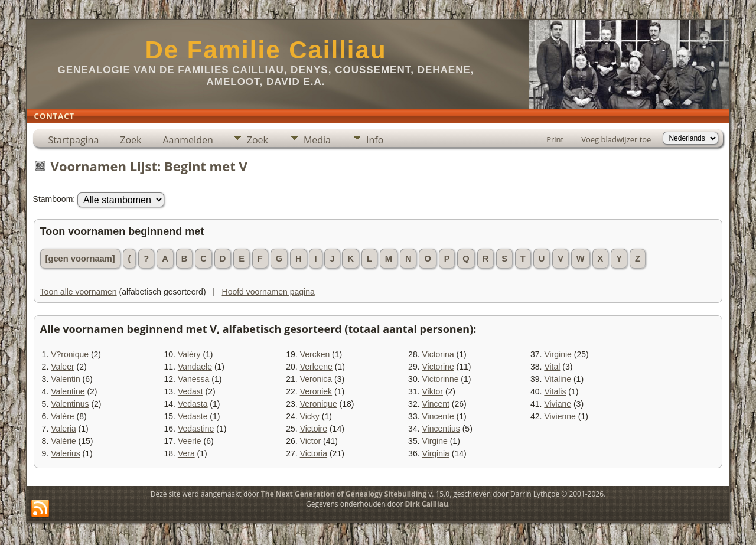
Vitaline (558, 379)
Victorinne (440, 379)
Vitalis (555, 391)
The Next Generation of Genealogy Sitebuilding (344, 494)
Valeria (63, 429)
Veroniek (316, 391)
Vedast (190, 391)
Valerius (66, 453)
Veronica (316, 379)
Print (555, 139)
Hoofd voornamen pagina (268, 292)
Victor (311, 441)
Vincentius (441, 429)
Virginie (558, 354)
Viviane (558, 404)
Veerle (190, 441)
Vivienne (560, 416)
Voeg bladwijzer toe (616, 139)
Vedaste (193, 416)
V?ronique (70, 354)
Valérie (63, 441)
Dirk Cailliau (427, 504)
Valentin (66, 379)
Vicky (310, 416)
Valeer (62, 367)
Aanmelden (188, 140)
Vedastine (196, 429)
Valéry (189, 354)
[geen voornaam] (80, 259)
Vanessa (193, 379)
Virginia (435, 453)
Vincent (435, 404)
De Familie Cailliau (265, 50)
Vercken (315, 354)
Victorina (438, 354)
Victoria (314, 453)
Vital (552, 367)
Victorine (438, 367)
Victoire (314, 429)
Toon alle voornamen (79, 292)
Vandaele (195, 367)
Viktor (432, 391)
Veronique (319, 404)
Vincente (438, 416)
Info (375, 140)
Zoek (131, 140)
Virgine (434, 441)
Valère (62, 416)
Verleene (316, 367)
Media (317, 140)
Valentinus (70, 404)
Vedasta (193, 404)
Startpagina (74, 140)
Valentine (68, 391)
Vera (186, 453)
